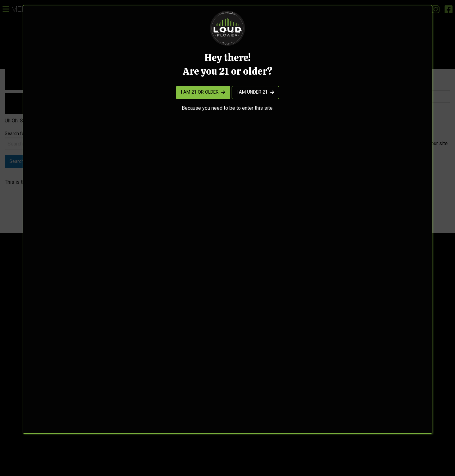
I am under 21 (252, 92)
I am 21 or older (200, 92)
